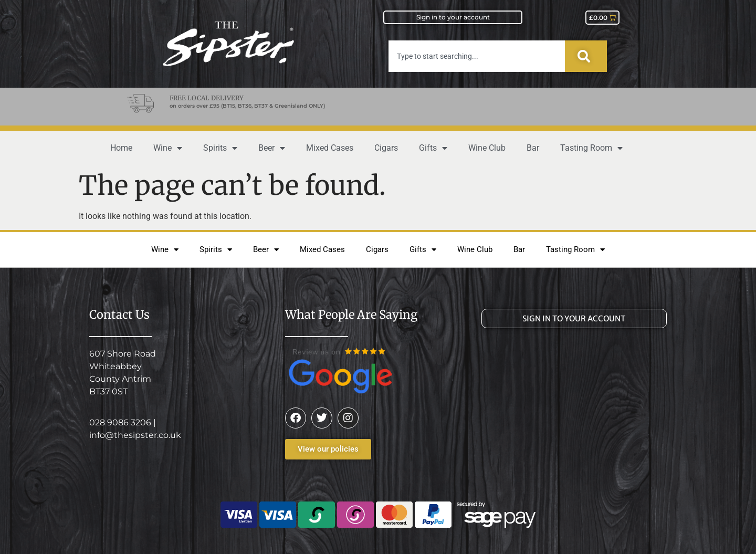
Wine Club (487, 148)
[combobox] (477, 56)
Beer (272, 148)
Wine (168, 148)
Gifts (433, 148)
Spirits (220, 148)
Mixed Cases (330, 148)
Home (121, 148)
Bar (533, 148)
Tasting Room (591, 148)
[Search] (586, 56)
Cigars (386, 148)
